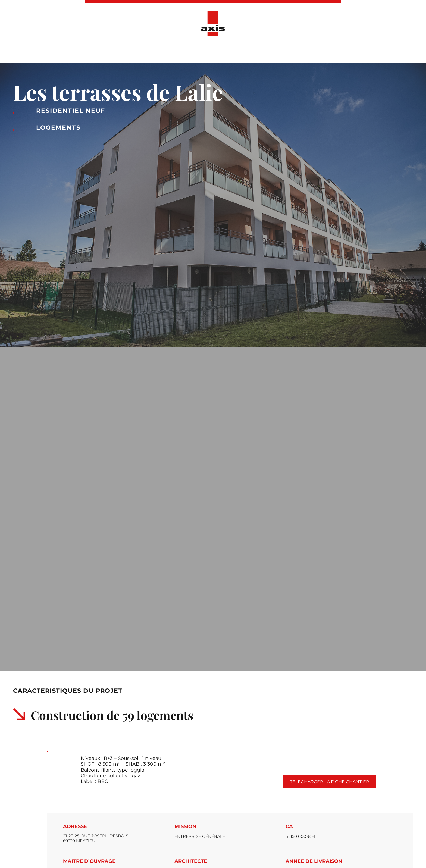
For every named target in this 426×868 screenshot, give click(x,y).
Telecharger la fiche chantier (330, 782)
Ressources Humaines (275, 51)
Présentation (140, 51)
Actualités (227, 51)
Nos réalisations (185, 51)
